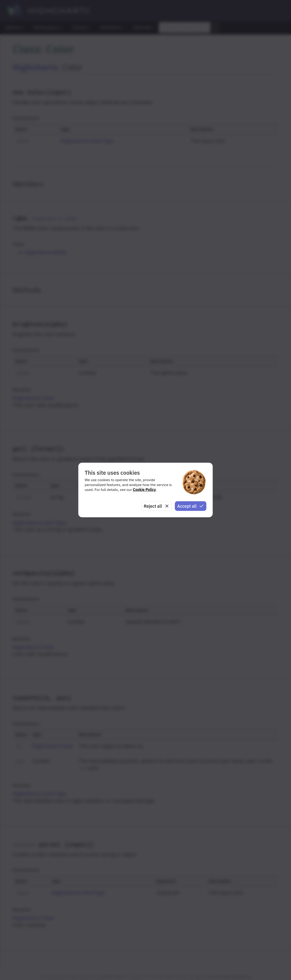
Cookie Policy (144, 489)
